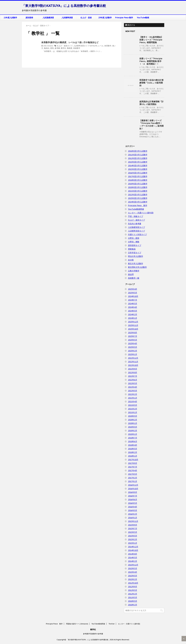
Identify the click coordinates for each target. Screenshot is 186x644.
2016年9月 (133, 492)
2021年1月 (133, 412)
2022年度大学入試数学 (138, 195)
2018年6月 (133, 441)
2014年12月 (133, 547)
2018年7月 (133, 438)
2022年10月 (133, 365)
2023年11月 (133, 325)
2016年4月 (133, 507)
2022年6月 (133, 380)
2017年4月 (133, 471)
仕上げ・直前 (86, 18)
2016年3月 (133, 510)
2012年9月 (133, 587)
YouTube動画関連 (136, 209)
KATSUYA (93, 46)
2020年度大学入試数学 (138, 187)
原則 (52, 48)
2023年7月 (133, 336)
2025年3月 (133, 293)
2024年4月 (133, 307)
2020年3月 (133, 416)
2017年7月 (133, 467)
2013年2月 (133, 579)
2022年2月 (133, 394)
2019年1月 (133, 434)
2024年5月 (133, 304)
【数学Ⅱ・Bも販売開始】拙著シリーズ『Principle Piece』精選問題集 (151, 40)
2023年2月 (133, 351)
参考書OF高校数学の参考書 (93, 634)
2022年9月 (133, 369)
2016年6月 (133, 500)
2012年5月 (133, 590)
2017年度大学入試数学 (138, 176)
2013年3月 (133, 576)
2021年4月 (133, 402)
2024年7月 (133, 300)
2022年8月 (133, 373)
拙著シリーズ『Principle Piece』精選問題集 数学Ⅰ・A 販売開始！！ (151, 61)
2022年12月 (133, 358)
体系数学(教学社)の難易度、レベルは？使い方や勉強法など (70, 42)
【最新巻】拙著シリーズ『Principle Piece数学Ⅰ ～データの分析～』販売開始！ (151, 125)
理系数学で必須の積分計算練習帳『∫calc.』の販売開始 (151, 83)
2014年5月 (133, 558)
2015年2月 (133, 539)
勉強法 (47, 48)
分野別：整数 (134, 242)
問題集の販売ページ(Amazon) (77, 624)
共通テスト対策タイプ (137, 235)
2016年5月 (133, 503)
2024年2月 (133, 314)
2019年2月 (133, 431)
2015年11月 (133, 521)
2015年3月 (133, 536)
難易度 (70, 48)
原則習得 (29, 18)
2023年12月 (133, 322)
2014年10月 (133, 550)
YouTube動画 (143, 18)
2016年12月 (133, 485)
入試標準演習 (67, 18)
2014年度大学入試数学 (138, 166)
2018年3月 (133, 449)
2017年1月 (133, 481)
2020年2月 (133, 420)
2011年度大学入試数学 (138, 155)
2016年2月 (133, 514)
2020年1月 (133, 423)
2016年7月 (133, 496)
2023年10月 (133, 329)
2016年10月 (133, 489)
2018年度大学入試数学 (138, 180)
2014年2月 (133, 561)
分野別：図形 (134, 238)
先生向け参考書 (135, 224)
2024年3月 (133, 311)
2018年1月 (133, 456)
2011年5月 (133, 598)
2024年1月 (133, 318)
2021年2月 (133, 409)
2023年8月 (133, 333)
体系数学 (108, 46)
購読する (130, 25)
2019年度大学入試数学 (138, 184)
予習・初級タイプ (136, 216)
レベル (101, 46)
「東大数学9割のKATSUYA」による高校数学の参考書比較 (64, 6)
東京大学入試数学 (136, 264)
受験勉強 (132, 249)
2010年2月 (133, 605)
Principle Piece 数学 (124, 18)
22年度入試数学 (10, 18)
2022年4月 (133, 387)
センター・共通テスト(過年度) (141, 213)
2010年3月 (133, 601)
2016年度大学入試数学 (138, 173)
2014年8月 (133, 554)
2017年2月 (133, 478)
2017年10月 (133, 460)
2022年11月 (133, 362)
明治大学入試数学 (136, 256)
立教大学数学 (134, 271)
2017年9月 (133, 463)
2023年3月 (133, 347)
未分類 (131, 260)
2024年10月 (133, 296)
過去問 (131, 274)
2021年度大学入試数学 (138, 191)
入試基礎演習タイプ (136, 227)
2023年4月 (133, 344)
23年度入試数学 (105, 18)
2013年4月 (133, 572)
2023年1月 (133, 354)
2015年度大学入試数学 (138, 169)
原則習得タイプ (135, 245)
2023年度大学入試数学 (138, 198)
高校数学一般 (134, 278)
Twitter (112, 624)
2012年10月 (133, 583)
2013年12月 (133, 565)
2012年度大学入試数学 (138, 158)
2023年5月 (133, 340)
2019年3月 (133, 427)
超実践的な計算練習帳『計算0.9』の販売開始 (151, 103)
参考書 (57, 48)
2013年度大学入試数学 (138, 162)
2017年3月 (133, 474)
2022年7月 (133, 376)
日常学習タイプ (135, 253)
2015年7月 (133, 529)
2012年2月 (133, 594)
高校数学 (77, 48)
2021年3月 (133, 405)
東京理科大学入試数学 (137, 267)
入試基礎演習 (48, 18)
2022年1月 (133, 398)
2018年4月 (133, 445)
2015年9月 (133, 525)
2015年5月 (133, 532)
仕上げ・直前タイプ (65, 46)
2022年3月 (133, 391)
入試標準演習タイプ (81, 46)
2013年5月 (133, 568)
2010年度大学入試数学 (138, 151)
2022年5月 (133, 383)
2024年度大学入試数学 (138, 202)
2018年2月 (133, 452)
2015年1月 (133, 543)
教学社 (63, 48)
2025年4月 (133, 289)
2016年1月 (133, 518)
